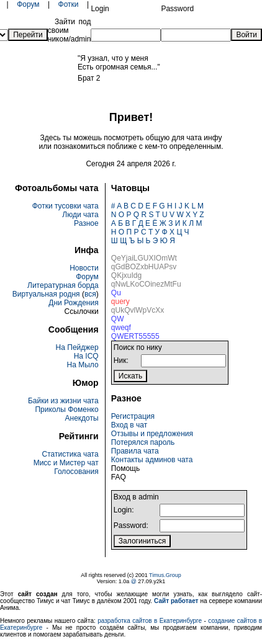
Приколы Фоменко (66, 409)
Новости (84, 268)
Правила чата (135, 451)
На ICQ (86, 356)
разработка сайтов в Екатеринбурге (150, 621)
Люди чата (80, 215)
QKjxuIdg (126, 275)
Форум (28, 4)
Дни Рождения (73, 303)
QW (118, 319)
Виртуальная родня (46, 294)
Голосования (76, 472)
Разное (86, 223)
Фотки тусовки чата (65, 206)
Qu (116, 293)
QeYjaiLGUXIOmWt (144, 258)
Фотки (69, 4)
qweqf (121, 328)
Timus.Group (165, 575)
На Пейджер (77, 347)
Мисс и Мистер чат (66, 463)
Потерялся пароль (143, 442)
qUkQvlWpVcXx (138, 310)
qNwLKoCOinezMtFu (146, 284)
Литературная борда (63, 285)
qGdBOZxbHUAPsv (144, 267)
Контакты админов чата (152, 460)
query (120, 302)
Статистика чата (70, 454)
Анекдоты (82, 418)
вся (90, 294)
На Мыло (83, 365)
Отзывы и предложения (152, 434)
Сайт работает (176, 601)
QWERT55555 (135, 336)
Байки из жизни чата (63, 401)
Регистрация (133, 416)
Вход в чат (129, 425)
